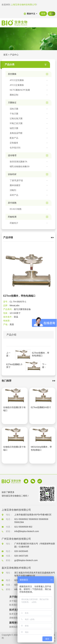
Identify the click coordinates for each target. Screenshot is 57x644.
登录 (43, 14)
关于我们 (14, 601)
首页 (5, 55)
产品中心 (14, 55)
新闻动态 (14, 627)
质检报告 (14, 618)
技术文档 (14, 614)
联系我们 (14, 605)
